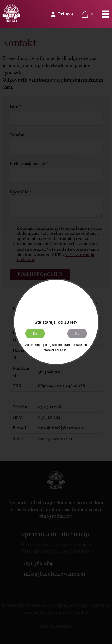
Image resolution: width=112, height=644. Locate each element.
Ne (77, 333)
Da (35, 333)
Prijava (65, 14)
